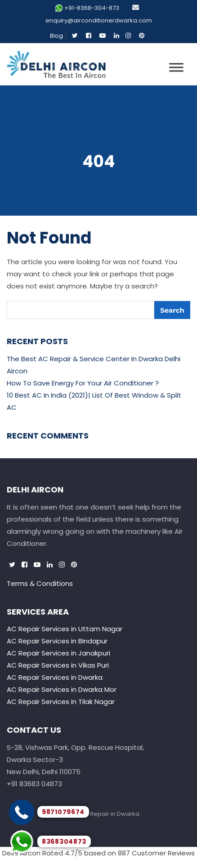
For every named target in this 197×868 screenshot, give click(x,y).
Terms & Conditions (40, 583)
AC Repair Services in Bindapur (57, 641)
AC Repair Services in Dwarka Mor (62, 689)
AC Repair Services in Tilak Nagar (61, 702)
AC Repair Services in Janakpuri (58, 653)
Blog (56, 36)
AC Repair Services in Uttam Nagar (65, 629)
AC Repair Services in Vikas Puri (58, 665)
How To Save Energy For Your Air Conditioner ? (83, 383)
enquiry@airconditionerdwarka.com (99, 20)
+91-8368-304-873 (92, 8)
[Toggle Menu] (176, 67)
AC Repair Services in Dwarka (55, 677)
